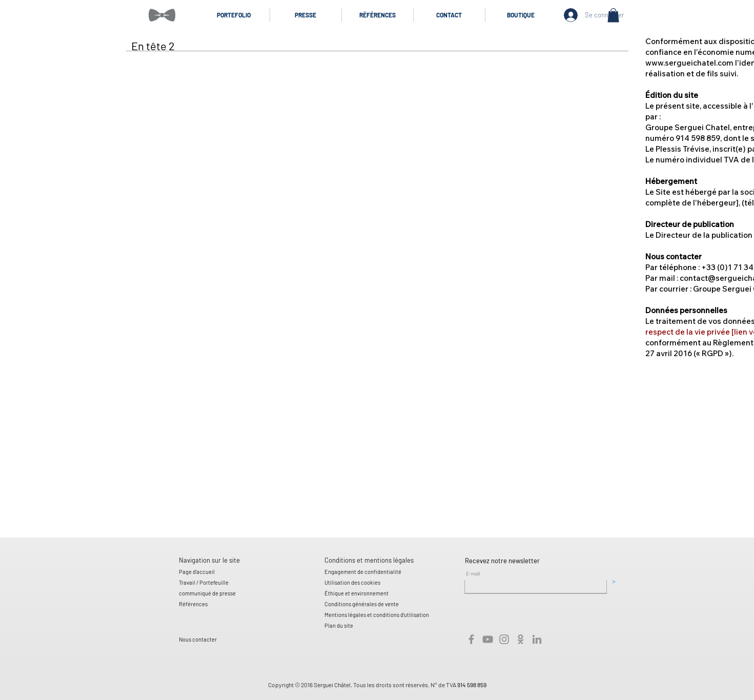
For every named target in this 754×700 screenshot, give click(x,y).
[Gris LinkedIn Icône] (537, 639)
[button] (613, 15)
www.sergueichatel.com (689, 63)
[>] (614, 581)
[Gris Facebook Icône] (471, 639)
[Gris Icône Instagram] (504, 639)
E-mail (473, 573)
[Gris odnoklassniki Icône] (521, 639)
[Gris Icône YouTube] (488, 639)
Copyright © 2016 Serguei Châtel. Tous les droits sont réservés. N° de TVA (363, 685)
